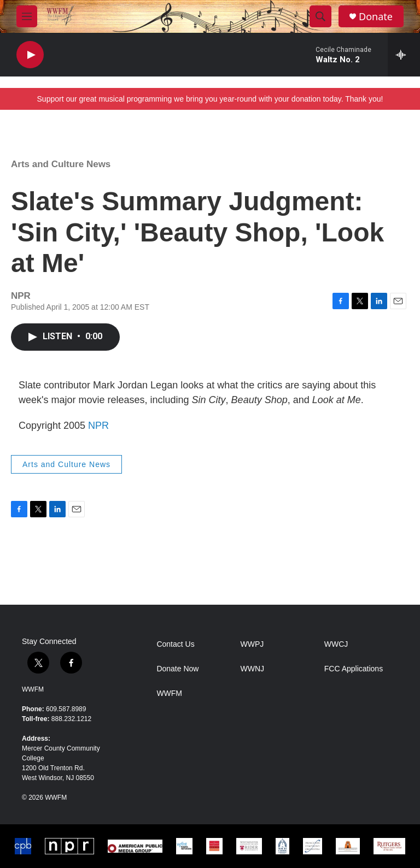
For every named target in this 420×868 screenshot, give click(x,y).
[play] (30, 55)
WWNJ (253, 669)
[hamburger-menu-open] (27, 16)
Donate (376, 17)
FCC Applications (354, 669)
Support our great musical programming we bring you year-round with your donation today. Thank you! (210, 99)
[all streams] (404, 55)
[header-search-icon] (320, 16)
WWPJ (252, 644)
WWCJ (336, 644)
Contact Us (175, 644)
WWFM (33, 689)
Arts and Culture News (61, 164)
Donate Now (177, 669)
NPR (98, 426)
